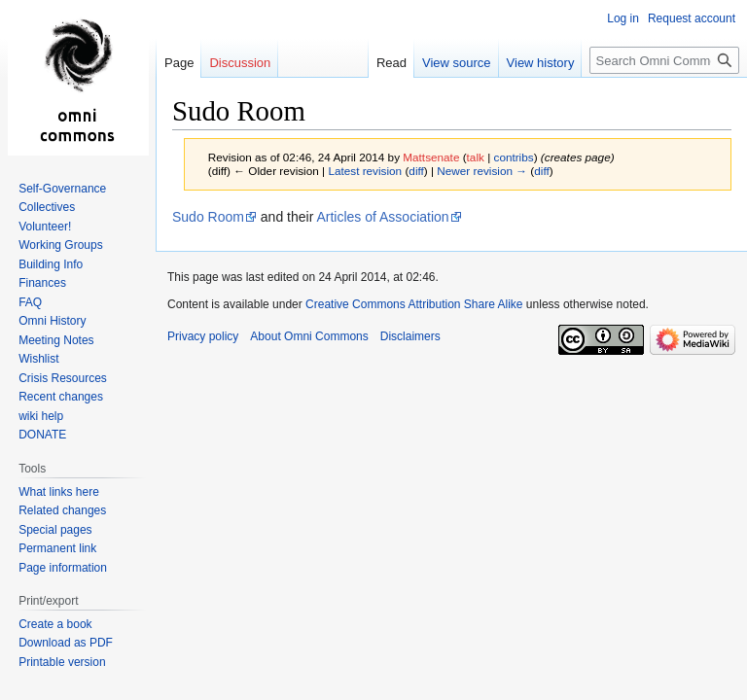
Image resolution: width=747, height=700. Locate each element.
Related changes (62, 510)
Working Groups (60, 245)
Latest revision (365, 171)
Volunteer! (45, 227)
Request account (692, 18)
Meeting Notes (56, 340)
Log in (623, 18)
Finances (42, 283)
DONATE (42, 435)
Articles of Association (382, 217)
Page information (63, 568)
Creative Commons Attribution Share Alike (414, 304)
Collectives (47, 207)
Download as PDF (66, 643)
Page (179, 63)
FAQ (30, 302)
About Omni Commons (309, 336)
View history (541, 63)
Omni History (52, 321)
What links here (59, 492)
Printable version (62, 662)
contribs (514, 157)
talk (476, 157)
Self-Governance (62, 189)
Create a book (55, 624)
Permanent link (57, 548)
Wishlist (38, 359)
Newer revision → (482, 171)
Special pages (55, 530)
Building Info (51, 264)
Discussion (240, 63)
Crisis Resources (63, 378)
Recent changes (61, 397)
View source (457, 63)
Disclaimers (410, 336)
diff (416, 171)
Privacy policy (203, 336)
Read (391, 63)
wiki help (41, 416)
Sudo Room (208, 217)
